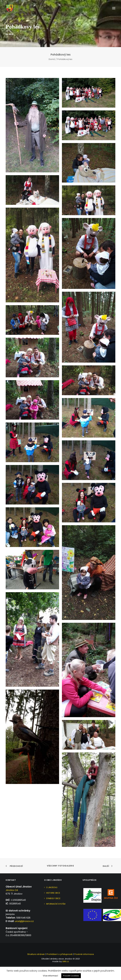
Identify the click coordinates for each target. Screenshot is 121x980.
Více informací (50, 976)
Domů (52, 59)
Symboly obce (53, 898)
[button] (114, 8)
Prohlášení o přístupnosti (60, 954)
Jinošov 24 (12, 890)
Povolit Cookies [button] (71, 976)
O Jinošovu (52, 887)
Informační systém (56, 904)
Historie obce (53, 893)
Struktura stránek (36, 954)
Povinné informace (84, 954)
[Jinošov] (10, 8)
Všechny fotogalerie (60, 866)
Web (11, 40)
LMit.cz (65, 961)
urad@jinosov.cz (24, 921)
